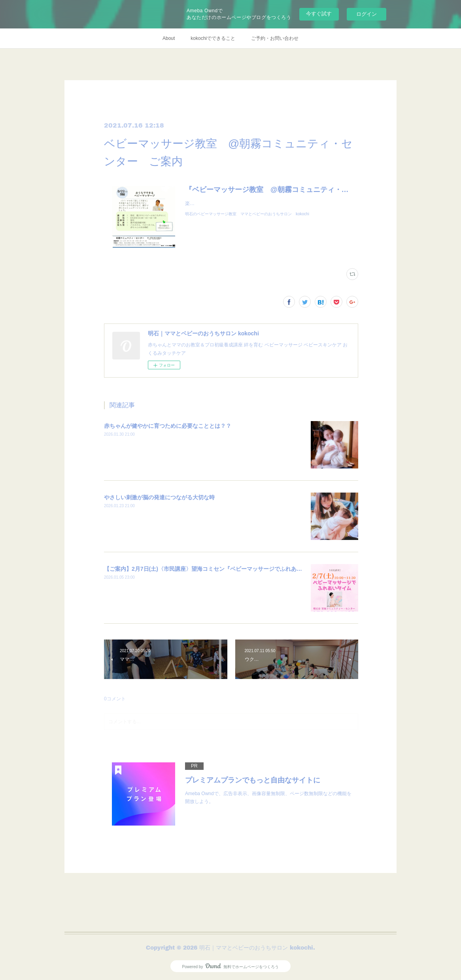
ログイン (367, 14)
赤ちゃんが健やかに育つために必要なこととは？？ (168, 426)
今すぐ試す (319, 14)
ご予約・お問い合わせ (275, 38)
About (169, 38)
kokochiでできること (213, 38)
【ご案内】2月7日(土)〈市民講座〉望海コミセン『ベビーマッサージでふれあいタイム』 (214, 569)
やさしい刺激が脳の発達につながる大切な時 (159, 497)
